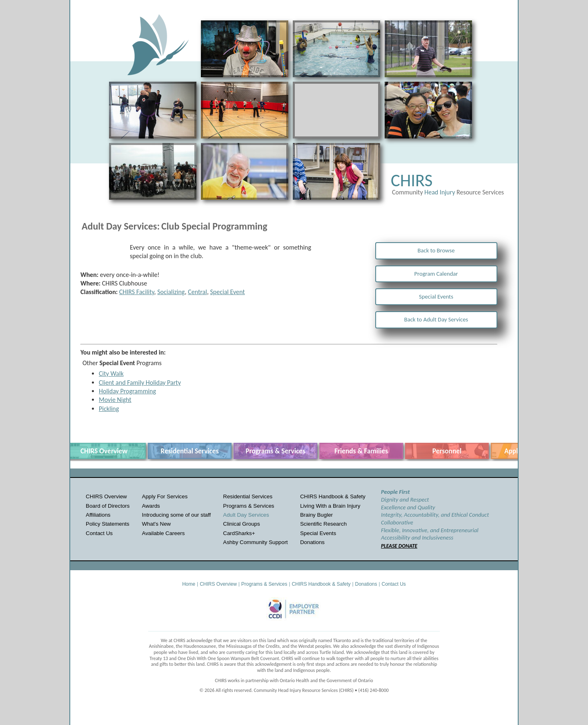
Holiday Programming (127, 391)
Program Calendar (436, 274)
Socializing (171, 292)
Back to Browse (436, 250)
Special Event (227, 292)
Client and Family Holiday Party (140, 383)
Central (197, 292)
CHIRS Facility (137, 292)
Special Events (436, 297)
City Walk (111, 374)
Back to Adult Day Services (436, 319)
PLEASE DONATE (399, 546)
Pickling (109, 409)
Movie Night (115, 400)
